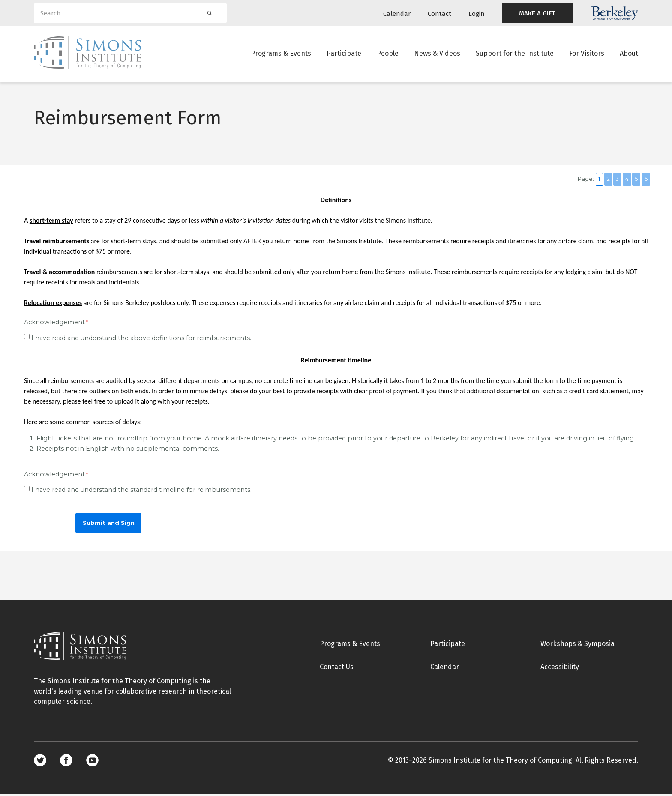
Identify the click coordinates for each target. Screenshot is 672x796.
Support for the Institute (515, 53)
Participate (344, 53)
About (629, 53)
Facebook (66, 762)
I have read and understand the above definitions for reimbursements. (141, 339)
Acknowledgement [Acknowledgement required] (54, 323)
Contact (439, 14)
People (388, 53)
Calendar (397, 14)
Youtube (92, 762)
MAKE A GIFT (537, 13)
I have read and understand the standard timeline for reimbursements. (141, 491)
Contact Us (337, 668)
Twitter (40, 762)
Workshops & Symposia (577, 645)
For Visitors (587, 53)
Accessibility (560, 668)
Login (477, 14)
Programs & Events (281, 53)
